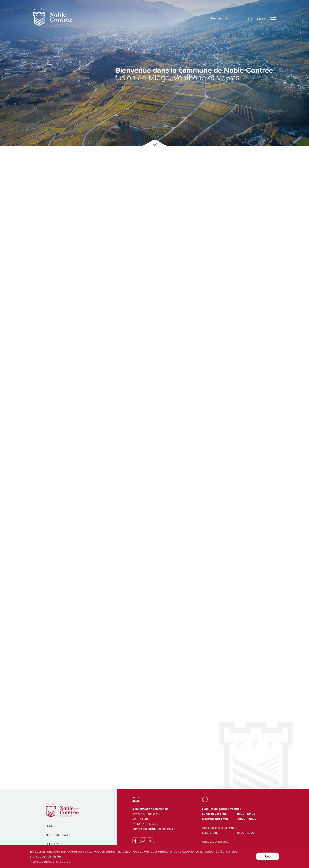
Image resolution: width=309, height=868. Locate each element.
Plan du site (54, 844)
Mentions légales (58, 835)
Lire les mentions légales (51, 862)
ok (267, 856)
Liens (49, 826)
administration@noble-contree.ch (154, 829)
